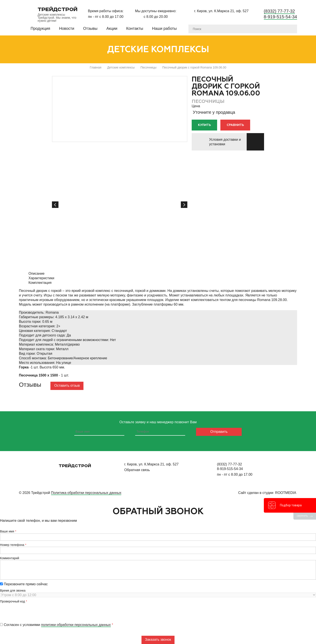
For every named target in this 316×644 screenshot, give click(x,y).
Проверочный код (12, 601)
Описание (37, 273)
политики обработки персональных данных (76, 625)
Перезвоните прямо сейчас (24, 584)
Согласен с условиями (55, 625)
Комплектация (40, 283)
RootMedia (286, 493)
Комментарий (10, 558)
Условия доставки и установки (225, 142)
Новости (67, 28)
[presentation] (33, 612)
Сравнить (235, 125)
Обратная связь (137, 470)
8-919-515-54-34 (281, 17)
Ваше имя (7, 531)
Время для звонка (13, 590)
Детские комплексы (121, 67)
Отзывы (90, 28)
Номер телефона (12, 545)
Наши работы (165, 28)
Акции (112, 28)
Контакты (135, 28)
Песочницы (148, 67)
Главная (96, 67)
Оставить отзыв (67, 386)
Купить (204, 125)
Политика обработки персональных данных (86, 493)
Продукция (40, 28)
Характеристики (41, 278)
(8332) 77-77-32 (279, 11)
